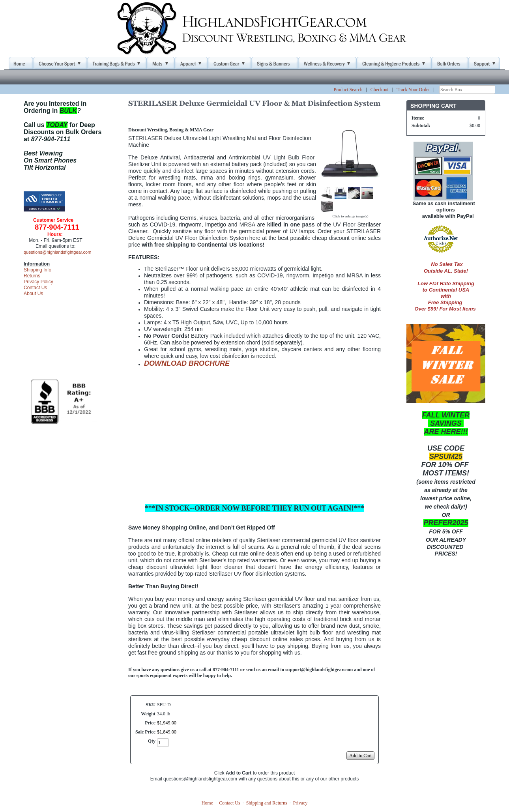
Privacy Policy (38, 282)
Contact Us (35, 288)
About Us (33, 294)
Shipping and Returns (267, 803)
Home (207, 803)
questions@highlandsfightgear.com (57, 252)
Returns (32, 276)
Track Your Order (413, 90)
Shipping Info (37, 270)
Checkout (380, 90)
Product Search (348, 90)
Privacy (300, 803)
